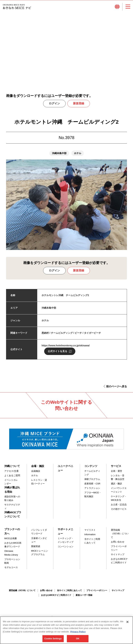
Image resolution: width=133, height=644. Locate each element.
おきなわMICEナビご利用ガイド (119, 563)
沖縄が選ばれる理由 (12, 491)
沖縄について (12, 468)
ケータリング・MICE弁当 (119, 500)
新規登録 (79, 105)
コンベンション (66, 548)
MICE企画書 (11, 540)
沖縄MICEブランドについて (13, 516)
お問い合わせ (118, 544)
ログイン (54, 105)
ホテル (35, 477)
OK (78, 640)
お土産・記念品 (119, 506)
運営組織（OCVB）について (120, 535)
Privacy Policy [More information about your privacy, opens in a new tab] (78, 633)
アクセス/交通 (11, 473)
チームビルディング (92, 475)
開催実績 (36, 548)
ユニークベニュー (65, 470)
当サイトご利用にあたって (92, 543)
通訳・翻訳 (116, 486)
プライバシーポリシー (119, 550)
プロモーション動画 (12, 563)
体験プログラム (92, 481)
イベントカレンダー (11, 484)
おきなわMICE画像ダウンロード (13, 547)
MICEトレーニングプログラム (40, 555)
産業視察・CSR (92, 486)
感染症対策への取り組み (12, 500)
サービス (116, 468)
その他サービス (119, 511)
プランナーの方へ (12, 533)
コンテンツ (91, 468)
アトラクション (92, 490)
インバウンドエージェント (119, 492)
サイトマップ (118, 556)
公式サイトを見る (57, 353)
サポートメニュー (65, 533)
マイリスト (90, 532)
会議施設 (36, 473)
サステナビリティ (12, 508)
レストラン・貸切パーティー (39, 484)
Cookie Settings (53, 640)
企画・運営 (116, 473)
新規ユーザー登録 (84, 597)
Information (90, 536)
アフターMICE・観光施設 (93, 496)
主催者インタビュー (39, 542)
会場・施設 (38, 468)
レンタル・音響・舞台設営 (118, 479)
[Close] (127, 623)
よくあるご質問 (12, 477)
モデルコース (11, 569)
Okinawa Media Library (11, 555)
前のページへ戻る (117, 388)
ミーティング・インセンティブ (66, 542)
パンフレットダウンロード (39, 534)
